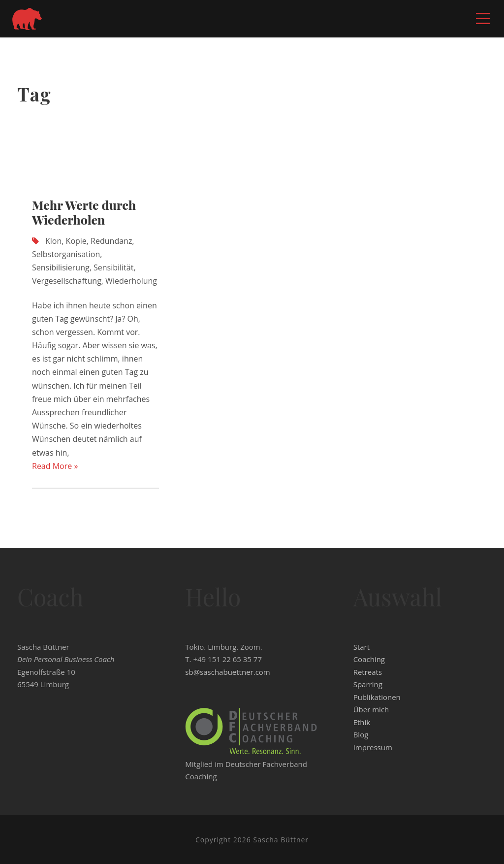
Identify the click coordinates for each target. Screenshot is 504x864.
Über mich (371, 709)
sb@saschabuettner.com (227, 672)
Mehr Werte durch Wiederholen (84, 212)
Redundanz (111, 241)
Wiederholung (131, 281)
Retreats (368, 672)
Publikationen (377, 697)
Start (362, 647)
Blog (361, 734)
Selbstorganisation (66, 254)
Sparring (368, 684)
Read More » (55, 466)
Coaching (369, 659)
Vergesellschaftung (67, 281)
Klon (53, 241)
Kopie (76, 241)
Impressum (373, 747)
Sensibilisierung (61, 267)
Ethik (362, 722)
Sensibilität (113, 267)
